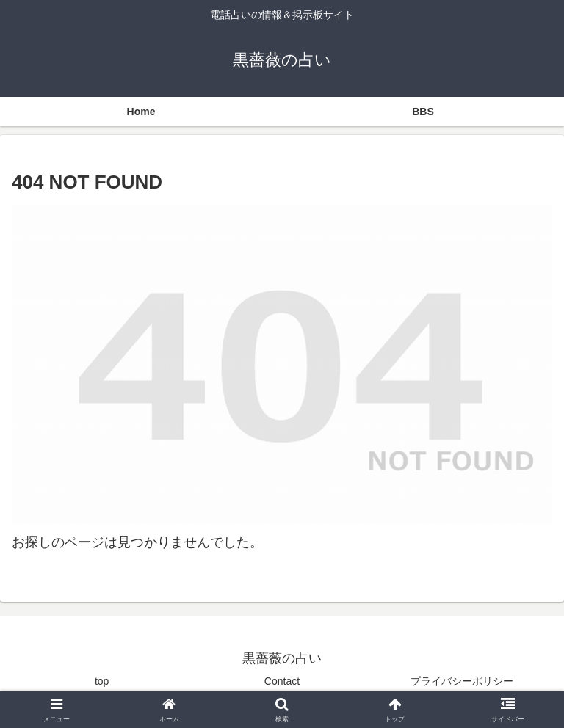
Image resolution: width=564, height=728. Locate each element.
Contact (282, 681)
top (102, 681)
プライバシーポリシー (462, 681)
